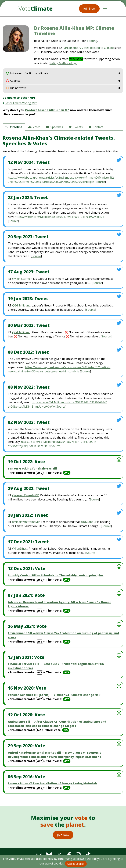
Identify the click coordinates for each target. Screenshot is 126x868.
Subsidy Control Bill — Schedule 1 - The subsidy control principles (56, 575)
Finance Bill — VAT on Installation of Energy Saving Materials (53, 783)
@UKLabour (89, 522)
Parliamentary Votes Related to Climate (88, 48)
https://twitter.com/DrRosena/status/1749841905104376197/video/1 (59, 217)
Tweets (76, 127)
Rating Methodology (63, 63)
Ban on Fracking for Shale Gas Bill (32, 468)
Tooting (92, 41)
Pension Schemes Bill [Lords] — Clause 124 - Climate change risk (54, 695)
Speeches (55, 127)
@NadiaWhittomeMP (26, 522)
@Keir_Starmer (22, 279)
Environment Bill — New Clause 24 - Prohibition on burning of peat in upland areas (63, 635)
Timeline (14, 127)
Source (100, 182)
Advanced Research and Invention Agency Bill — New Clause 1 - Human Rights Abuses (60, 604)
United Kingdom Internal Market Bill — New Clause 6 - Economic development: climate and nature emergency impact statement (54, 755)
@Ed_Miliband (21, 305)
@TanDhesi (20, 549)
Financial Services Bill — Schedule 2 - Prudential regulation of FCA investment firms (56, 666)
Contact (96, 127)
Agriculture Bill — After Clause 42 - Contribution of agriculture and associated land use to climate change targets (57, 724)
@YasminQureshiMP (26, 495)
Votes (34, 127)
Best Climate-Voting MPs (21, 103)
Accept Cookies (76, 864)
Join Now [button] (89, 9)
